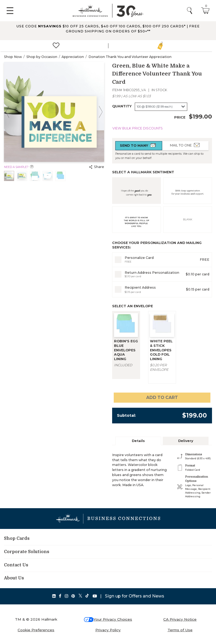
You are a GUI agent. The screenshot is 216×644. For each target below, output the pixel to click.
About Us (14, 578)
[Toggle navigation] (10, 11)
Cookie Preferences (36, 630)
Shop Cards (17, 538)
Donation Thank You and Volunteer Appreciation (130, 57)
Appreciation (73, 57)
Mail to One (186, 145)
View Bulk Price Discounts (138, 128)
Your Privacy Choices (113, 619)
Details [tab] (138, 441)
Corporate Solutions (27, 552)
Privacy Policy (108, 630)
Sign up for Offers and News (135, 596)
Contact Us (16, 565)
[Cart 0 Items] (205, 10)
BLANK (188, 219)
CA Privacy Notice (180, 619)
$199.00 (200, 117)
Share (97, 167)
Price (180, 117)
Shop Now (13, 57)
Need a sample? (19, 167)
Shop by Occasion (42, 57)
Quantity (122, 106)
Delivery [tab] (186, 441)
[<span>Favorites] (56, 46)
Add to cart (162, 397)
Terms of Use (180, 630)
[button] (108, 31)
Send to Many (139, 145)
